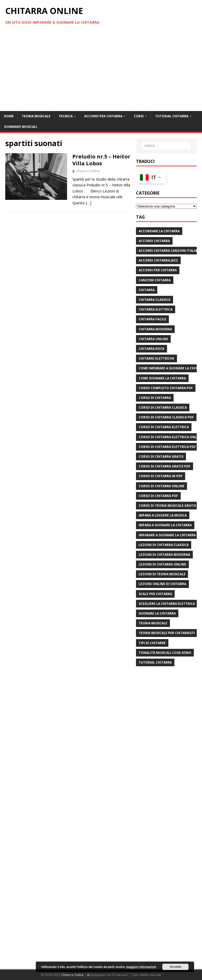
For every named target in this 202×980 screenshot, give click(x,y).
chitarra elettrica (156, 309)
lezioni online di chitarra (162, 584)
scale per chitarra (155, 594)
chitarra (147, 290)
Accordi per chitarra (103, 116)
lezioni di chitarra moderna (164, 555)
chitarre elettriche (156, 358)
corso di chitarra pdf (158, 496)
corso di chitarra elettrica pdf (167, 447)
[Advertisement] (101, 71)
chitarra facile (152, 319)
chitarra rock (151, 349)
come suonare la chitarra (162, 378)
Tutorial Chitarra (172, 116)
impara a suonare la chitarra (165, 525)
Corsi (139, 116)
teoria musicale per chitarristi (167, 633)
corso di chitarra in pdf (161, 476)
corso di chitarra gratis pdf (165, 466)
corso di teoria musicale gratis (167, 506)
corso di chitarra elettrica (164, 427)
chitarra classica (155, 300)
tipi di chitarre (152, 643)
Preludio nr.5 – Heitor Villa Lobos (101, 160)
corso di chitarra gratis (161, 457)
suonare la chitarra (157, 613)
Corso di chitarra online (161, 486)
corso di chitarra (155, 398)
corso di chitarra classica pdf (166, 417)
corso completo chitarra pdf (166, 388)
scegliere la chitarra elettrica (167, 604)
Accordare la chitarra (159, 231)
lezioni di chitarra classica (164, 545)
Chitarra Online (88, 171)
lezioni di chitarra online (162, 564)
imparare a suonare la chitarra (167, 535)
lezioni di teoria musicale (162, 574)
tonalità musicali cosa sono (165, 653)
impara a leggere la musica (163, 515)
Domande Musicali (21, 127)
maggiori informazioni (141, 967)
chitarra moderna (155, 329)
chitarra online (153, 339)
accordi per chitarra (158, 270)
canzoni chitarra (155, 280)
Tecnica (66, 116)
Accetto (175, 967)
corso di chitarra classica (163, 407)
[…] (89, 203)
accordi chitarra (154, 241)
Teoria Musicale (36, 116)
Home (9, 116)
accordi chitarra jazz (158, 260)
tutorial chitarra (155, 662)
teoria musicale (153, 623)
